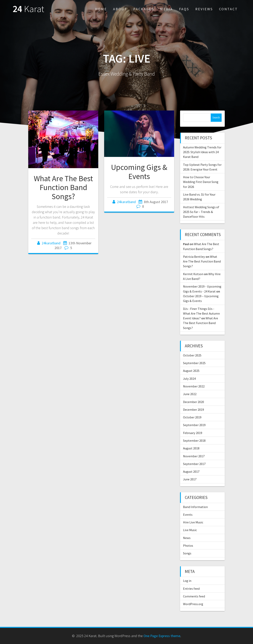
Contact (228, 9)
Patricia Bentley (194, 257)
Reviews (204, 9)
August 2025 (191, 371)
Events (188, 515)
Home (101, 9)
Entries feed (191, 589)
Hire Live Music (193, 522)
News (187, 538)
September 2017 (194, 464)
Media (167, 9)
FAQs (184, 9)
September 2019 (194, 425)
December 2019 (194, 410)
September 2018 (194, 441)
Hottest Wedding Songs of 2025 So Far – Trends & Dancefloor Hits (201, 212)
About (120, 9)
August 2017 (191, 472)
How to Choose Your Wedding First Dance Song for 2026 (201, 182)
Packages (144, 9)
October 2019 (192, 417)
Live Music (190, 530)
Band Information (195, 507)
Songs (187, 553)
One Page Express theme (162, 636)
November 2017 (194, 456)
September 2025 (194, 363)
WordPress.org (193, 604)
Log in (187, 581)
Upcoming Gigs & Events (139, 172)
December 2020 (194, 402)
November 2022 (194, 386)
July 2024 (189, 379)
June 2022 (190, 394)
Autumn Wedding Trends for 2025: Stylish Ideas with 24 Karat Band (202, 152)
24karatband (51, 243)
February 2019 (193, 433)
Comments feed (194, 596)
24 (28, 9)
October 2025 (192, 355)
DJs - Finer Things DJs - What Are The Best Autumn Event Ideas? (201, 314)
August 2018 (191, 448)
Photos (188, 546)
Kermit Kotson (193, 274)
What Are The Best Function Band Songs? (63, 187)
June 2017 (190, 479)
